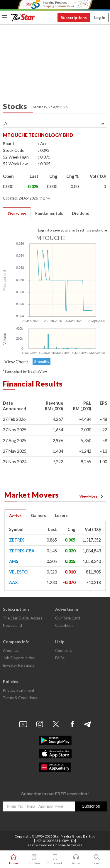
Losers (61, 515)
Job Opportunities (19, 658)
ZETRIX (17, 540)
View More (92, 496)
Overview (17, 213)
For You (34, 860)
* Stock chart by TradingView (25, 371)
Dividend (81, 213)
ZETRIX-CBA (22, 551)
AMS (14, 561)
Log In (100, 18)
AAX (13, 582)
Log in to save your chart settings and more (72, 230)
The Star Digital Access (23, 618)
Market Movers (32, 495)
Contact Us (65, 651)
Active (15, 516)
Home (13, 860)
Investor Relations (18, 665)
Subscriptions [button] (74, 18)
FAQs (60, 658)
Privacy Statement (19, 690)
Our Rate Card (68, 618)
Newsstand (12, 625)
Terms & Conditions (20, 698)
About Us (11, 651)
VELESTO (18, 572)
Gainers (38, 515)
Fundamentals (49, 213)
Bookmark (55, 860)
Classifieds (64, 625)
